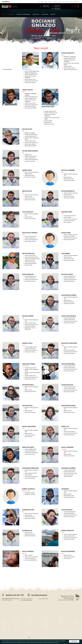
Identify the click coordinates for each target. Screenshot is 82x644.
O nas (39, 2)
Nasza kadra (45, 618)
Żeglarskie (60, 618)
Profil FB (3, 627)
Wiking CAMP (45, 629)
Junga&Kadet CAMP (47, 621)
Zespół (46, 2)
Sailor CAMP (45, 623)
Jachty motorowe (18, 620)
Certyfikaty (36, 14)
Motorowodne (61, 620)
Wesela (28, 633)
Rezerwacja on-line (18, 623)
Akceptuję (74, 641)
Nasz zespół (11, 14)
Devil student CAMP (47, 624)
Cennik (16, 621)
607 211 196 (45, 599)
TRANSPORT (76, 2)
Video (63, 2)
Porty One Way (17, 624)
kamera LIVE (57, 8)
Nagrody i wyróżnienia (23, 14)
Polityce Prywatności (55, 642)
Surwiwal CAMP (46, 627)
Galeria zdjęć (4, 621)
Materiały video (5, 623)
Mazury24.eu (44, 637)
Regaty (28, 630)
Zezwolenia (45, 14)
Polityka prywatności (6, 626)
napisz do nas (46, 6)
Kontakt (71, 2)
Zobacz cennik (30, 618)
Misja (42, 2)
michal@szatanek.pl (27, 600)
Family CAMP (45, 626)
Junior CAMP (45, 620)
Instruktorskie (61, 621)
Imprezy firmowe (30, 632)
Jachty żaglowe (17, 618)
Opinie (67, 2)
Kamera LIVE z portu (31, 621)
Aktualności (55, 2)
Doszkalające (61, 623)
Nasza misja (17, 627)
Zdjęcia (60, 2)
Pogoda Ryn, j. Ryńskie (31, 624)
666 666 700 (57, 6)
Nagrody (50, 2)
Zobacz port (29, 620)
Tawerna (29, 623)
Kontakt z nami (5, 629)
